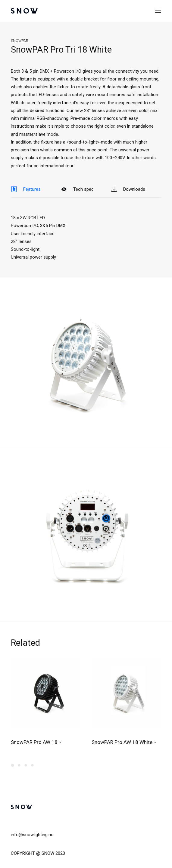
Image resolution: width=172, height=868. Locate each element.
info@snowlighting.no (32, 835)
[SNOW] (24, 11)
